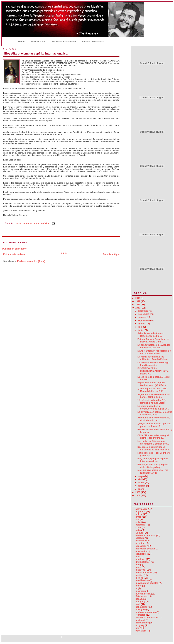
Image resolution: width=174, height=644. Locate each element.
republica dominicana (147, 618)
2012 (138, 301)
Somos (21, 42)
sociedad (140, 620)
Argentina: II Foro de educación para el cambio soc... (154, 396)
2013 (138, 298)
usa (137, 628)
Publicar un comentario (14, 249)
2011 (138, 305)
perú (138, 604)
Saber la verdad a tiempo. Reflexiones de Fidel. (151, 335)
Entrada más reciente (14, 254)
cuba (19, 223)
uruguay (140, 625)
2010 (138, 308)
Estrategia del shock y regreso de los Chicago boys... (153, 466)
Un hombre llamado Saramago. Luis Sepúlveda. (154, 364)
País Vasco (141, 596)
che (137, 520)
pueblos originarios (146, 612)
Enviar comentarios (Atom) (31, 261)
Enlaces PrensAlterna (93, 42)
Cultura (139, 533)
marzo (142, 483)
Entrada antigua (111, 254)
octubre (142, 317)
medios (139, 575)
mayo (141, 476)
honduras (141, 559)
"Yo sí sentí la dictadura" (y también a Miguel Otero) (152, 402)
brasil (139, 517)
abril (141, 479)
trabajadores (142, 623)
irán (138, 565)
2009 (138, 492)
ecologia (140, 538)
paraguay (140, 602)
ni (137, 588)
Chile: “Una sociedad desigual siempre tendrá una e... (153, 437)
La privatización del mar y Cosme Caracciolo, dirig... (155, 413)
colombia (140, 525)
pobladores (141, 607)
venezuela (141, 631)
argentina (140, 512)
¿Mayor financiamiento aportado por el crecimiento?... (154, 425)
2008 (138, 495)
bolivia (139, 514)
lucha (138, 567)
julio (141, 327)
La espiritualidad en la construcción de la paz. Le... (153, 407)
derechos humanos (146, 536)
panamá (140, 599)
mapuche (140, 570)
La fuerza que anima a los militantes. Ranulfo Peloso (153, 358)
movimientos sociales (147, 583)
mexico (139, 578)
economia (141, 541)
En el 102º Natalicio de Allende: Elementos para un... (154, 346)
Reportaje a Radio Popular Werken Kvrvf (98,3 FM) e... (153, 384)
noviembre (144, 314)
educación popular (145, 549)
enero (141, 489)
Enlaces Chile (38, 42)
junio (141, 330)
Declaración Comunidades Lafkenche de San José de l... (154, 448)
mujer (139, 586)
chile (138, 522)
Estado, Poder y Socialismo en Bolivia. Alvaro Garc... (153, 341)
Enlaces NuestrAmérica (64, 42)
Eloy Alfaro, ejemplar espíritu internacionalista (36, 53)
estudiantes (142, 554)
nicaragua (141, 591)
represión (141, 615)
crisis (138, 527)
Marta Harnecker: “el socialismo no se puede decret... (154, 352)
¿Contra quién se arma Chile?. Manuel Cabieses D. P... (153, 390)
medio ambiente (144, 573)
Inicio (9, 41)
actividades (142, 509)
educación (141, 546)
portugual (141, 610)
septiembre (144, 320)
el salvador (141, 551)
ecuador (27, 223)
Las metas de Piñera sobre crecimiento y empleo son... (153, 442)
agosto (142, 324)
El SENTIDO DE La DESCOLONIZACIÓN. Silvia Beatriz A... (153, 371)
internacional (142, 562)
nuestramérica (42, 223)
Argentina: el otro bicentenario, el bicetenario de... (154, 419)
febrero (142, 486)
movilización (142, 580)
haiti (138, 557)
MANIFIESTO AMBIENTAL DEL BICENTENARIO (153, 472)
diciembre (144, 311)
